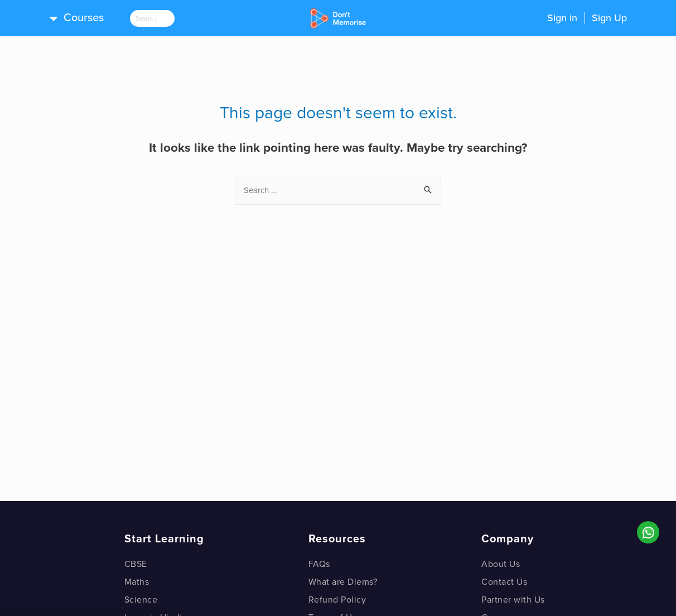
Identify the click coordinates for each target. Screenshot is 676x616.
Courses (84, 18)
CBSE (136, 564)
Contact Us (504, 582)
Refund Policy (337, 600)
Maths (137, 582)
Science (141, 600)
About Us (501, 564)
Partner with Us (513, 600)
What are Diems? (343, 582)
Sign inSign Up (587, 18)
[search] (161, 18)
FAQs (319, 564)
